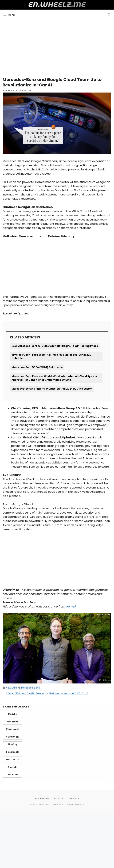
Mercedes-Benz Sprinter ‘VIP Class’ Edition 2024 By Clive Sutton (52, 389)
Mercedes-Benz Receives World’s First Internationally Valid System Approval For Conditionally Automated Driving (54, 378)
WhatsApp (12, 759)
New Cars (11, 688)
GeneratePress (75, 804)
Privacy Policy (42, 799)
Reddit (12, 714)
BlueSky (12, 744)
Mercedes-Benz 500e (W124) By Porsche (37, 367)
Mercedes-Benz (30, 688)
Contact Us (73, 799)
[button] (109, 15)
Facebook (12, 752)
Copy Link (12, 775)
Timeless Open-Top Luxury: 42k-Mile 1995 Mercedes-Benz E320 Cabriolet (51, 357)
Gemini (71, 607)
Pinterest (12, 722)
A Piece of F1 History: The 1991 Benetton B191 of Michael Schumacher (41, 693)
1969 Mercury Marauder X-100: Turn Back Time (74, 693)
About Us (58, 799)
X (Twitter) (12, 737)
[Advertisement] (57, 47)
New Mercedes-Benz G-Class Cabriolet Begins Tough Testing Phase (55, 346)
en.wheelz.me (57, 4)
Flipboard (12, 729)
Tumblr (12, 767)
